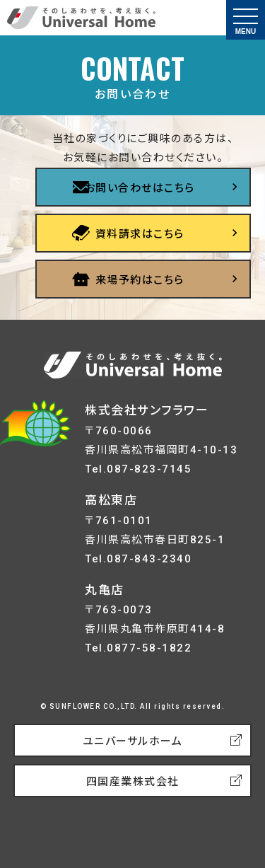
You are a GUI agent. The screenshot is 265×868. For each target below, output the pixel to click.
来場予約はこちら (140, 280)
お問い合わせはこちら (140, 188)
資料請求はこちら (140, 234)
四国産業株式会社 (133, 782)
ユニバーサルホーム (133, 741)
